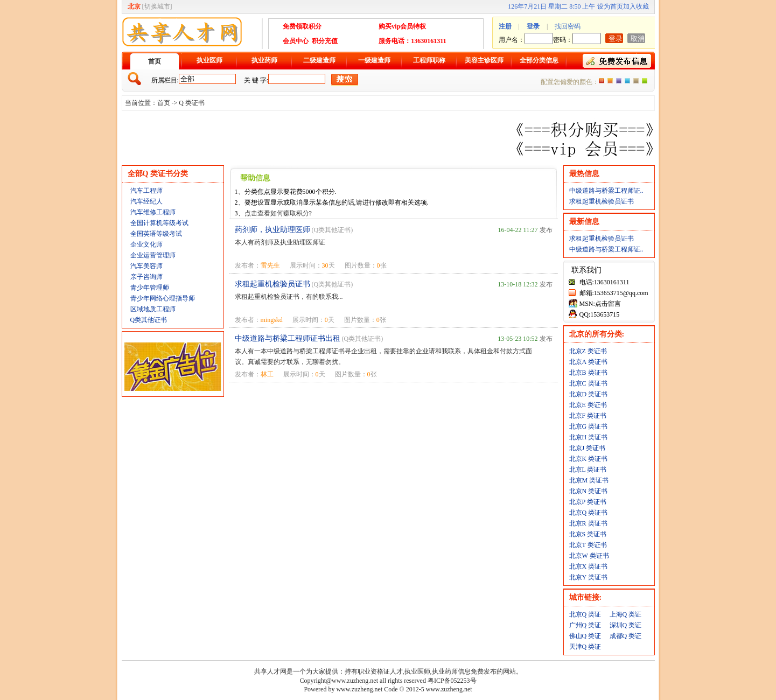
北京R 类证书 (588, 523)
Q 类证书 (192, 103)
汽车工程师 (146, 191)
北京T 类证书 (588, 545)
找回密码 (568, 26)
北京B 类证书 (588, 373)
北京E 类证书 (588, 405)
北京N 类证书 (589, 491)
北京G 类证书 (589, 426)
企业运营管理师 (153, 255)
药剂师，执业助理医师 (272, 230)
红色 (610, 81)
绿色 (645, 81)
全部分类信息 (539, 60)
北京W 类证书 (589, 556)
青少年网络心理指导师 (163, 298)
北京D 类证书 (589, 394)
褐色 (636, 81)
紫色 (619, 81)
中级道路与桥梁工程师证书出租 (288, 338)
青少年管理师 (150, 288)
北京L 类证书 (588, 470)
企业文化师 (146, 244)
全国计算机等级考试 (159, 223)
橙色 (602, 81)
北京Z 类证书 (588, 351)
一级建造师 (374, 60)
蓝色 (627, 81)
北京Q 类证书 (589, 513)
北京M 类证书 (589, 480)
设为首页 (610, 6)
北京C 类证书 (588, 383)
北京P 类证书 (588, 502)
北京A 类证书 (588, 362)
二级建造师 (319, 60)
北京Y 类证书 (588, 577)
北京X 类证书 (589, 566)
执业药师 (264, 60)
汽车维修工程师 (153, 212)
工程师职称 (429, 60)
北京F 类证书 (588, 416)
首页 (155, 61)
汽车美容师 (146, 266)
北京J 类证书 (588, 448)
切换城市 (157, 6)
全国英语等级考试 (156, 234)
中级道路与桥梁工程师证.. (606, 191)
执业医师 (209, 60)
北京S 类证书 (588, 534)
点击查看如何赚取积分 (277, 213)
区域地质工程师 (153, 309)
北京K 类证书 (589, 459)
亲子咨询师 (146, 277)
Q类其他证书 (149, 320)
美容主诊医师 (484, 60)
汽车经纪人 (146, 201)
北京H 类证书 (589, 437)
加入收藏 (636, 6)
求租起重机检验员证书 (272, 284)
